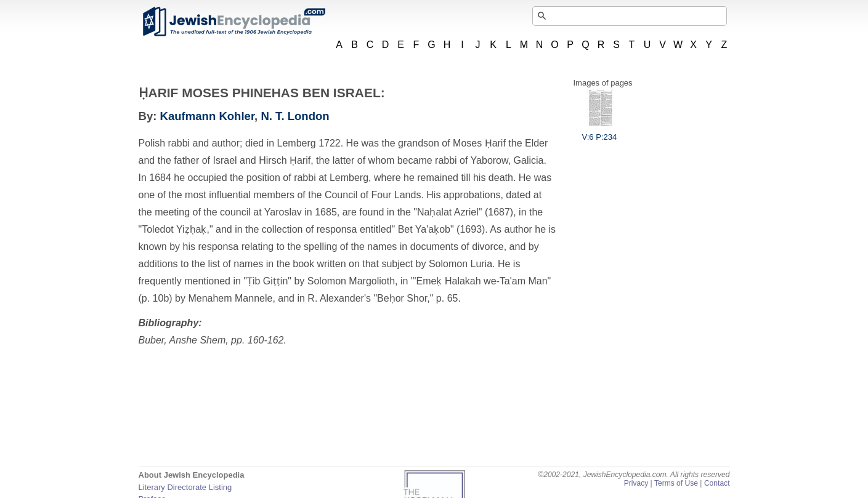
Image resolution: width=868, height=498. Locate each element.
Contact (717, 483)
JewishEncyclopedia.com (233, 22)
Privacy (636, 483)
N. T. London (295, 116)
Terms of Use (676, 483)
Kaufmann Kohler (208, 116)
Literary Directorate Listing (185, 487)
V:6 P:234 (600, 132)
